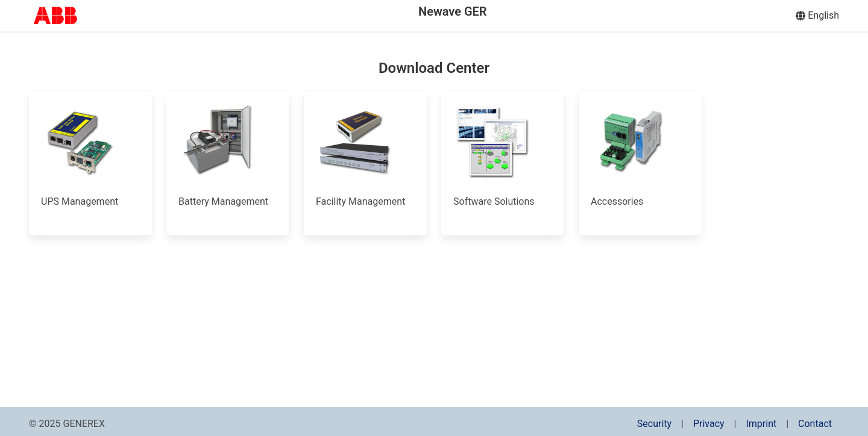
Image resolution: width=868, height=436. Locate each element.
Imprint (761, 424)
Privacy (709, 424)
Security (654, 424)
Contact (815, 424)
